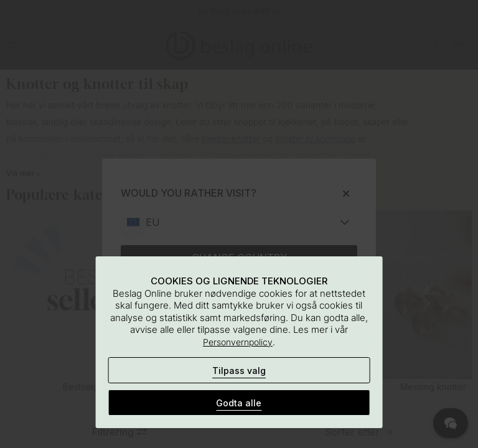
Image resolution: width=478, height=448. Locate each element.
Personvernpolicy (238, 342)
